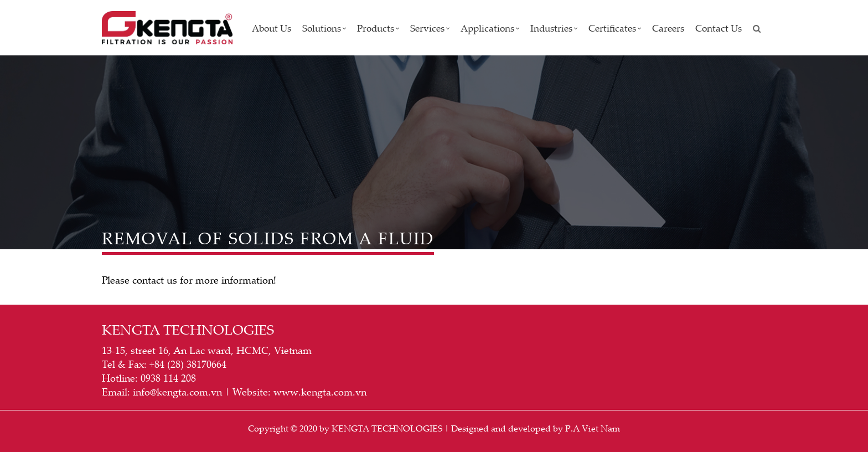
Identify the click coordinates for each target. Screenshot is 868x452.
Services (430, 28)
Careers (668, 28)
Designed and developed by (507, 428)
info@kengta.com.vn (177, 392)
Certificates (615, 28)
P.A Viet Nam (593, 428)
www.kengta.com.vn (320, 392)
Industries (554, 28)
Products (378, 28)
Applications (490, 28)
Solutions (324, 28)
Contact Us (719, 28)
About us (272, 28)
